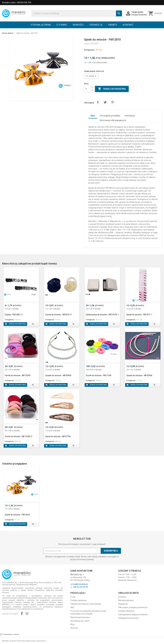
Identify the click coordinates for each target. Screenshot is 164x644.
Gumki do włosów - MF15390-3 (18, 436)
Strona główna (41, 25)
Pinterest (112, 102)
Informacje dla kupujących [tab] (113, 120)
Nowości (78, 25)
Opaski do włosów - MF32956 (139, 375)
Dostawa (122, 597)
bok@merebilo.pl (80, 584)
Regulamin (123, 604)
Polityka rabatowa (78, 600)
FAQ (72, 607)
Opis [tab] (93, 116)
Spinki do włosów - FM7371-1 (139, 315)
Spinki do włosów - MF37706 (58, 436)
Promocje (96, 25)
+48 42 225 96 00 (80, 587)
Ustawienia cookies (9, 634)
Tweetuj (105, 102)
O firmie (62, 25)
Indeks (87, 44)
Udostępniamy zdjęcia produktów (133, 614)
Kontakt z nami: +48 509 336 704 (17, 3)
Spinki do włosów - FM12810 (17, 515)
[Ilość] (88, 89)
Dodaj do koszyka (112, 89)
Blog (72, 624)
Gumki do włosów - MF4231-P (59, 315)
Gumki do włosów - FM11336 (99, 375)
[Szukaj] (77, 13)
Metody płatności (126, 600)
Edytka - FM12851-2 (14, 315)
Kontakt (128, 25)
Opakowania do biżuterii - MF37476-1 (102, 315)
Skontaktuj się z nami (80, 621)
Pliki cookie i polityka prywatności (133, 607)
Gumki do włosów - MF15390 (18, 375)
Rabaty (113, 25)
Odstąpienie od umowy (129, 618)
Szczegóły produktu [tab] (110, 116)
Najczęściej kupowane (80, 617)
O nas (73, 597)
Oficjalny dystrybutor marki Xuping (86, 604)
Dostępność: (90, 50)
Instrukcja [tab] (130, 116)
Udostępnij (98, 102)
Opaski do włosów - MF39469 (58, 375)
